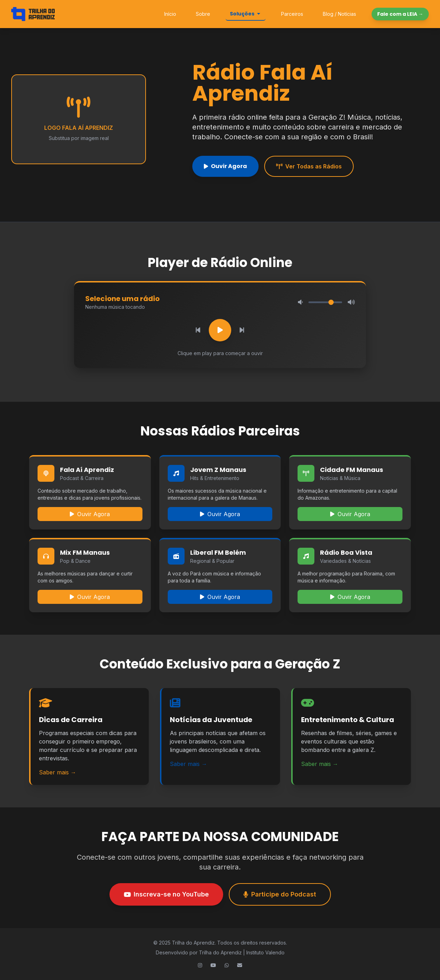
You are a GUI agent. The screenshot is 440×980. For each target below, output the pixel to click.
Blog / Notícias (339, 14)
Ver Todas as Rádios (309, 166)
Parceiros (292, 14)
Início (170, 14)
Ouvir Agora (225, 166)
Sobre (203, 14)
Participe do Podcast (280, 894)
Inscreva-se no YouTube (166, 894)
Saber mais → (58, 772)
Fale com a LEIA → (400, 14)
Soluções (246, 14)
